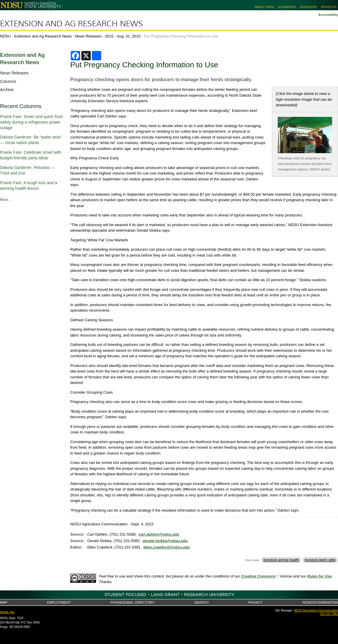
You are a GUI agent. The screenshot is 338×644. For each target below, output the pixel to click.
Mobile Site (7, 612)
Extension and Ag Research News (71, 24)
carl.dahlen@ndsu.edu (159, 534)
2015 (109, 36)
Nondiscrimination (320, 602)
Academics (287, 7)
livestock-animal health (281, 560)
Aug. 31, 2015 (129, 36)
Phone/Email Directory (132, 602)
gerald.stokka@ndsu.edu (165, 541)
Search (201, 602)
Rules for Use (320, 576)
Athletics (329, 7)
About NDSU (264, 7)
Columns (8, 81)
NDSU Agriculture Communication (316, 610)
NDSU (5, 36)
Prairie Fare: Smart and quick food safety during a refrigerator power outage (31, 122)
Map (4, 602)
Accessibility (328, 15)
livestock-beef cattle (320, 560)
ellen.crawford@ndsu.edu (167, 547)
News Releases (88, 36)
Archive (7, 90)
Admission (308, 7)
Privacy (255, 602)
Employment (59, 602)
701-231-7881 (329, 614)
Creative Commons (258, 576)
